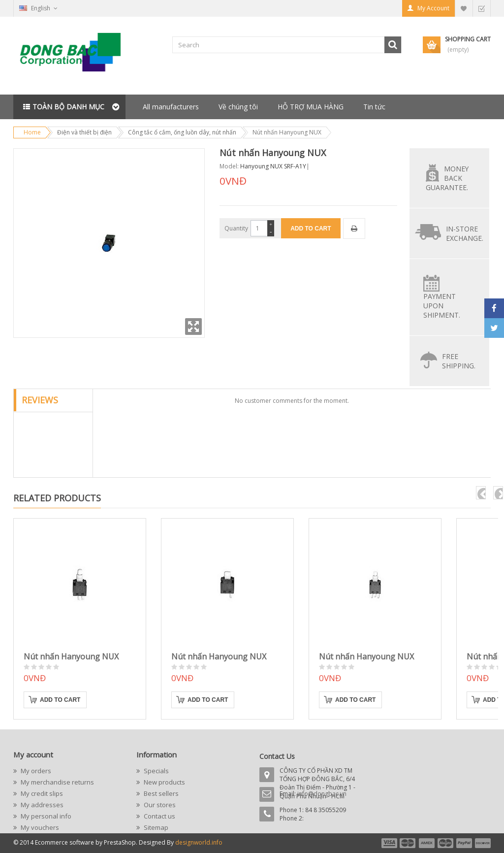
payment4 (446, 843)
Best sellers (160, 793)
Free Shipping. (459, 361)
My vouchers (39, 827)
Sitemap (155, 827)
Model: (229, 166)
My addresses (41, 805)
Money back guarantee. (447, 178)
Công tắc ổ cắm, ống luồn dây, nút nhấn (182, 132)
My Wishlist (464, 8)
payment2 (408, 843)
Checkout (481, 8)
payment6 (482, 843)
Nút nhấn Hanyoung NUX (71, 656)
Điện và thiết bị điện (84, 132)
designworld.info (199, 842)
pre (481, 493)
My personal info (45, 816)
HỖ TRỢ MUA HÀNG (311, 107)
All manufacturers (171, 107)
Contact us (159, 816)
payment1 (389, 843)
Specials (156, 771)
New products (164, 782)
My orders (35, 771)
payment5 (464, 843)
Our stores (159, 805)
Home (32, 132)
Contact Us (277, 756)
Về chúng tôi (238, 107)
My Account (433, 8)
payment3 (427, 843)
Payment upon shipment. (442, 306)
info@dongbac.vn (322, 794)
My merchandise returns (57, 782)
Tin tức (374, 107)
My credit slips (41, 793)
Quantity (236, 228)
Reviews (40, 400)
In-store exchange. (465, 233)
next (498, 493)
